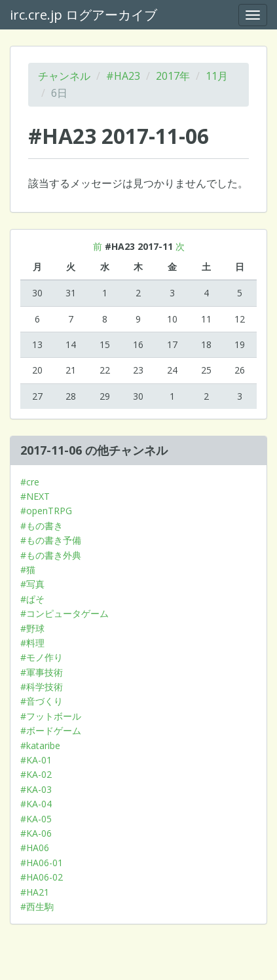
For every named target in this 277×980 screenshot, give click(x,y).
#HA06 (35, 848)
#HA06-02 (42, 877)
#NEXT (35, 496)
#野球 (32, 628)
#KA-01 (36, 760)
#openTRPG (46, 511)
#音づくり (42, 701)
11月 (217, 76)
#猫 (28, 569)
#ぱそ (32, 599)
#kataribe (40, 745)
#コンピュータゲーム (65, 613)
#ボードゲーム (51, 730)
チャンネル (64, 76)
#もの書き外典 (51, 555)
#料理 (32, 643)
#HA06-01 (42, 863)
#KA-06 (36, 833)
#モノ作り (42, 657)
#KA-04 (36, 804)
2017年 (173, 76)
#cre (30, 482)
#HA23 (123, 76)
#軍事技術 (42, 672)
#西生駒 (37, 906)
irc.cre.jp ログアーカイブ (83, 15)
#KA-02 (36, 774)
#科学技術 (42, 687)
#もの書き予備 (51, 540)
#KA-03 (36, 789)
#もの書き (42, 526)
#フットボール (51, 716)
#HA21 (35, 892)
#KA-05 (36, 819)
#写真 (32, 584)
